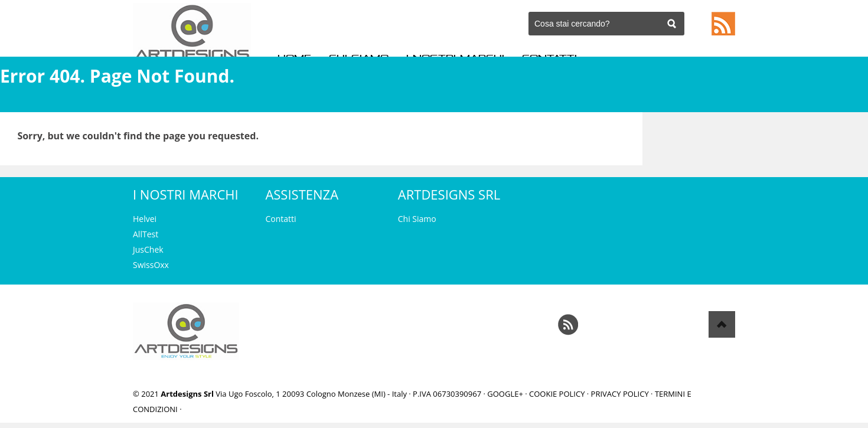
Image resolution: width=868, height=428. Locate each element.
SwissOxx (151, 265)
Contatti (280, 219)
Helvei (145, 219)
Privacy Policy (620, 394)
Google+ (505, 394)
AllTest (146, 234)
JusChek (148, 249)
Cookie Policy (557, 394)
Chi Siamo (417, 219)
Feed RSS (723, 24)
